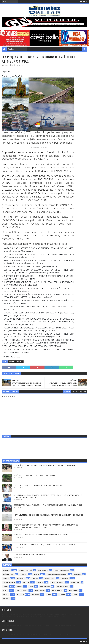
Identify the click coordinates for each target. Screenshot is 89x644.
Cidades (6, 578)
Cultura (35, 578)
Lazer (31, 586)
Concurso (21, 578)
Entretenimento (9, 582)
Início (11, 362)
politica (6, 599)
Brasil (37, 574)
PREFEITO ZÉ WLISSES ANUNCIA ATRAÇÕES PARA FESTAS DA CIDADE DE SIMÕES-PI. (46, 545)
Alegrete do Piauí (25, 570)
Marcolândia (45, 586)
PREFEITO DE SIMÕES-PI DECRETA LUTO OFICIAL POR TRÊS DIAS (39, 485)
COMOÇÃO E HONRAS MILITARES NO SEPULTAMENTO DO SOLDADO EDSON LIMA (45, 465)
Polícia (6, 595)
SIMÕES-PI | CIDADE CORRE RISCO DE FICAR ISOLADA (35, 475)
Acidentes (7, 570)
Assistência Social (62, 570)
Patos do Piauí (58, 590)
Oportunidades (22, 590)
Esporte (26, 582)
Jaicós (20, 586)
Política (19, 362)
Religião (36, 595)
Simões (62, 595)
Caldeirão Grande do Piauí (57, 574)
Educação (65, 578)
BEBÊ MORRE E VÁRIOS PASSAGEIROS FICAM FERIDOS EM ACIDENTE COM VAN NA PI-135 (48, 505)
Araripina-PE (43, 570)
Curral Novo (50, 578)
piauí (75, 595)
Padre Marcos (40, 590)
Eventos (40, 582)
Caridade (78, 574)
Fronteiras (75, 582)
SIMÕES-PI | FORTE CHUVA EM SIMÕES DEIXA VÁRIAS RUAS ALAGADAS (41, 535)
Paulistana (73, 590)
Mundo (5, 590)
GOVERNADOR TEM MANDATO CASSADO (29, 555)
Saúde (49, 595)
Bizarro (24, 574)
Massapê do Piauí (63, 586)
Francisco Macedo (57, 582)
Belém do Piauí (8, 574)
